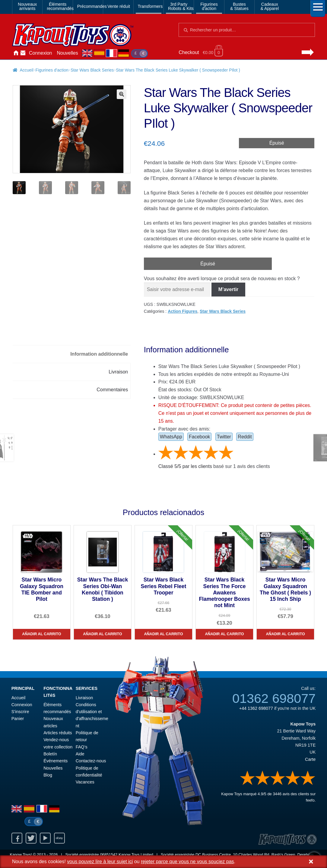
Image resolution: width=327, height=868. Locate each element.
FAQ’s (82, 747)
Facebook (199, 437)
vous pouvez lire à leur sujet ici (100, 862)
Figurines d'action (52, 70)
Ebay (59, 838)
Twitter (224, 437)
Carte (310, 759)
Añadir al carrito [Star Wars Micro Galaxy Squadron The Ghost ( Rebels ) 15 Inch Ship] (285, 634)
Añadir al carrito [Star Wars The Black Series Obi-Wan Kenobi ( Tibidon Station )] (102, 634)
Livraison (84, 698)
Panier (18, 719)
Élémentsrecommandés (59, 6)
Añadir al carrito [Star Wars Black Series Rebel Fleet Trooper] (163, 634)
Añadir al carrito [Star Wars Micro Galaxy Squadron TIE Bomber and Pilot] (41, 634)
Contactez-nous (23, 53)
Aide (80, 754)
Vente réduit (119, 6)
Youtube (45, 838)
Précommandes (89, 6)
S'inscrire (20, 712)
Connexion (41, 53)
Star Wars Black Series (92, 70)
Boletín (50, 754)
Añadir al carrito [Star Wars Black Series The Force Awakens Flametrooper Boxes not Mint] (224, 634)
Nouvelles (68, 53)
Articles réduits (58, 733)
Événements (56, 761)
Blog (48, 775)
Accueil (16, 53)
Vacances (85, 782)
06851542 (109, 855)
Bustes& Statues (239, 6)
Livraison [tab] (118, 372)
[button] (122, 94)
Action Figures (183, 311)
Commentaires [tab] (112, 390)
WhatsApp (171, 437)
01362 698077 (274, 698)
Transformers (150, 6)
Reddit (245, 437)
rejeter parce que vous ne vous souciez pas (187, 862)
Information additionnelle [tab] (99, 354)
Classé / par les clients (185, 466)
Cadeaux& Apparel (270, 6)
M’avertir (229, 289)
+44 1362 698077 (256, 708)
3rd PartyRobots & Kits (180, 6)
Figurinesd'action (209, 6)
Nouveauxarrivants (27, 6)
